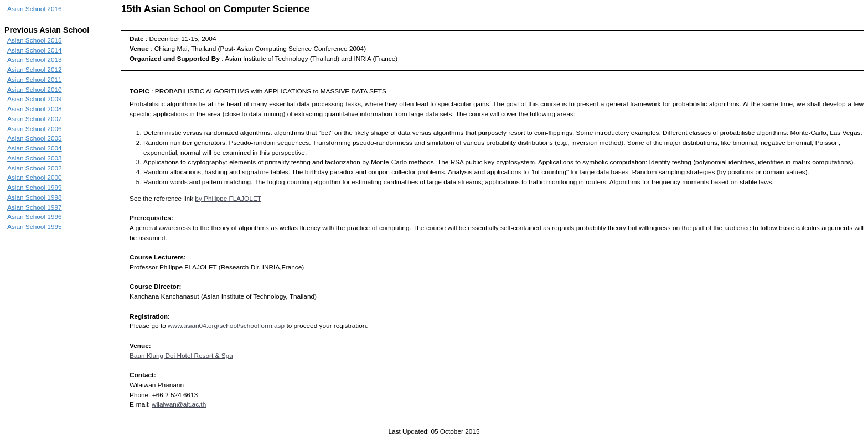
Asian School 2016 (35, 9)
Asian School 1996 (35, 217)
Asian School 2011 (35, 80)
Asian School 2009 (35, 99)
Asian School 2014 (35, 50)
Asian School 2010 (35, 90)
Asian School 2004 (35, 148)
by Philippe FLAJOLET (228, 199)
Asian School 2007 (35, 119)
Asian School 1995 (35, 227)
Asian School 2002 (35, 168)
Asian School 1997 (35, 207)
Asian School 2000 (35, 178)
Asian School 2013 (35, 60)
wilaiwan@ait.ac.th (179, 404)
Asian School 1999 (35, 188)
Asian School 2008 (35, 109)
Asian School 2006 (35, 129)
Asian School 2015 (35, 40)
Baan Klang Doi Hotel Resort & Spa (181, 356)
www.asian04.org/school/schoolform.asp (226, 326)
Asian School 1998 (35, 197)
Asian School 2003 (35, 158)
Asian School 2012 (35, 70)
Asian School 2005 (35, 138)
